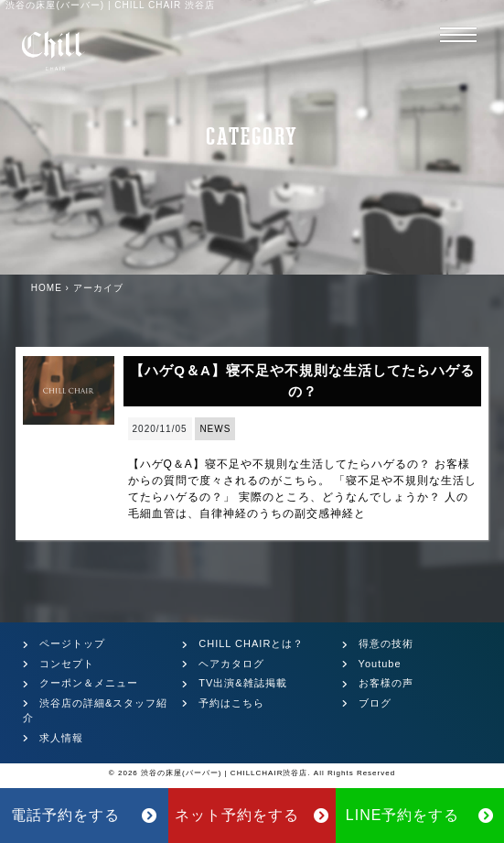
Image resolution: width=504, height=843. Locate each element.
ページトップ (72, 643)
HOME (47, 288)
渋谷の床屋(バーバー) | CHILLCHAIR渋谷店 (224, 773)
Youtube (380, 664)
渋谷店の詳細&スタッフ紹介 (95, 711)
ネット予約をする (252, 815)
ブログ (375, 703)
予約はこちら (231, 703)
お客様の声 (386, 683)
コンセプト (67, 664)
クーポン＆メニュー (89, 683)
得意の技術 (386, 643)
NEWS (215, 429)
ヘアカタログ (231, 664)
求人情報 (61, 738)
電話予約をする (84, 815)
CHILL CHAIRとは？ (251, 643)
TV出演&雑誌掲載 (242, 683)
